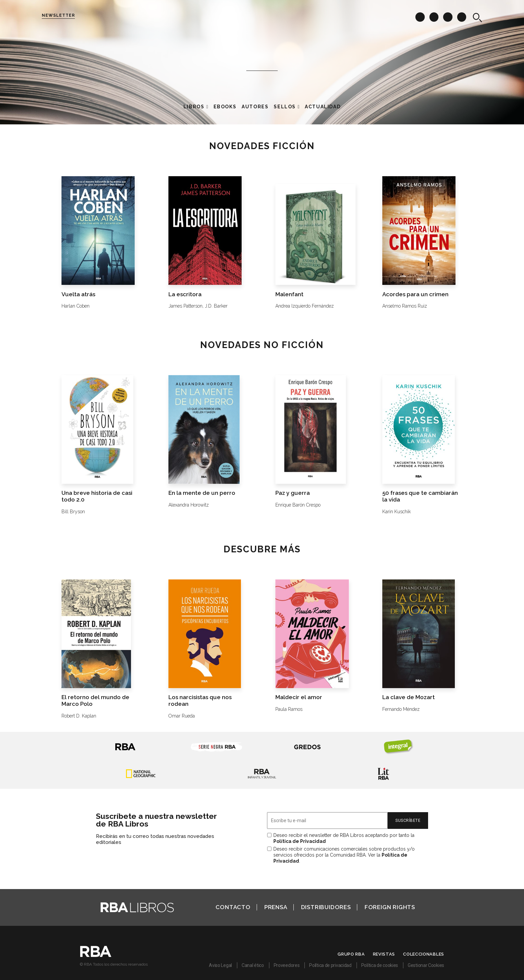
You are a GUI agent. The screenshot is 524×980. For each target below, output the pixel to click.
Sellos (285, 107)
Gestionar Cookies (426, 965)
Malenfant (289, 294)
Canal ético (253, 965)
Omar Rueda (182, 716)
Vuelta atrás (78, 294)
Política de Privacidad (300, 841)
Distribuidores (326, 907)
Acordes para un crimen (415, 294)
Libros (194, 107)
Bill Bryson (73, 512)
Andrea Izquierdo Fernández (305, 306)
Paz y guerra (293, 493)
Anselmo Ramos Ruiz (405, 306)
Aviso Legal (220, 965)
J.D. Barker (216, 306)
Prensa (276, 907)
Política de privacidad (330, 965)
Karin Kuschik (397, 512)
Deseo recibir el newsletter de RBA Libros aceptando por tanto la (344, 838)
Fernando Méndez (401, 709)
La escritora (185, 294)
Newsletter (58, 15)
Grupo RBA (351, 954)
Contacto (233, 907)
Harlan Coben (76, 306)
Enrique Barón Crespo (298, 505)
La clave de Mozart (409, 697)
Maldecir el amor (299, 697)
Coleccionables (424, 954)
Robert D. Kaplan (79, 716)
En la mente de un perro (202, 493)
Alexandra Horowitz (189, 505)
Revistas (384, 954)
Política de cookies (380, 965)
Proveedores (287, 965)
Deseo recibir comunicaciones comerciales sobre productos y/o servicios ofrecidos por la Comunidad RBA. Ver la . (344, 855)
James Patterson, (186, 306)
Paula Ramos (289, 709)
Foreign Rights (390, 907)
